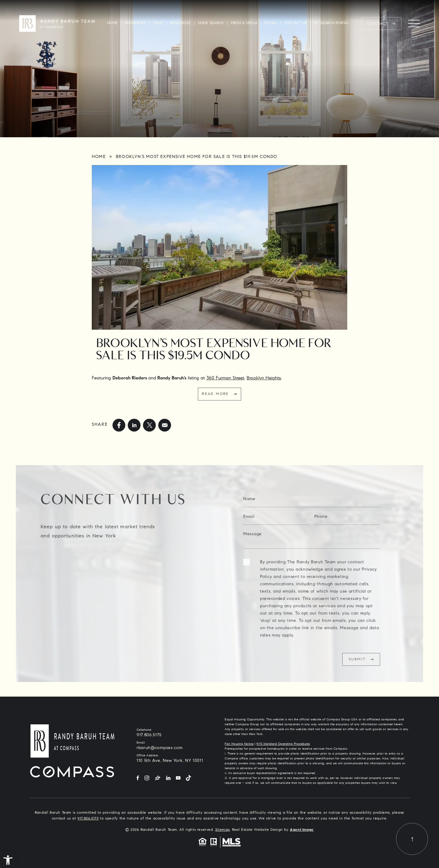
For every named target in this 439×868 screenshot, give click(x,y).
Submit (370, 659)
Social (271, 23)
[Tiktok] (188, 778)
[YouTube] (178, 778)
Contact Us (296, 23)
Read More (215, 394)
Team (158, 23)
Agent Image (302, 830)
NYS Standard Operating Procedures (283, 744)
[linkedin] (134, 425)
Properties (135, 23)
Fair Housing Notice (239, 744)
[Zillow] (158, 778)
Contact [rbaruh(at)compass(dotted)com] (378, 24)
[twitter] (149, 425)
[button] (8, 860)
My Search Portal (331, 23)
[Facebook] (138, 778)
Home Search (211, 23)
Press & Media (244, 23)
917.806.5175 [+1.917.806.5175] (149, 735)
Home (112, 23)
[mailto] (165, 425)
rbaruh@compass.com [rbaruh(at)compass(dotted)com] (160, 748)
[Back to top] (412, 839)
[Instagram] (147, 778)
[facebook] (119, 425)
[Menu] (414, 24)
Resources (180, 23)
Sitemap (223, 830)
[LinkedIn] (168, 778)
